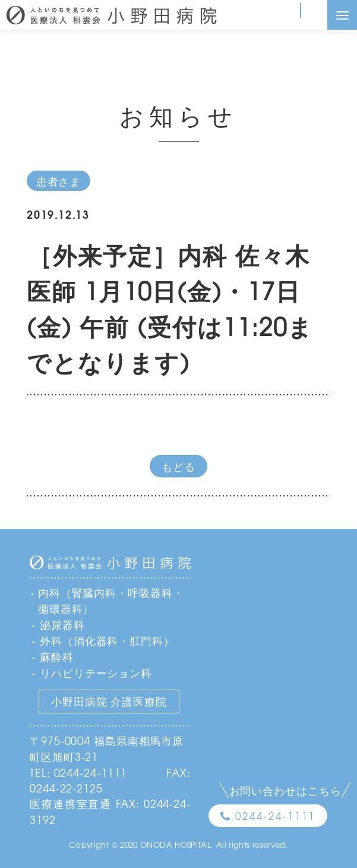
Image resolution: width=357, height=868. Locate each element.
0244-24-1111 (275, 815)
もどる (178, 466)
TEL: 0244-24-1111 (78, 772)
